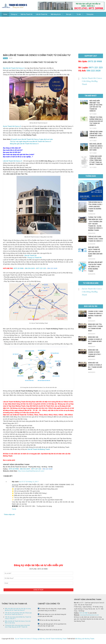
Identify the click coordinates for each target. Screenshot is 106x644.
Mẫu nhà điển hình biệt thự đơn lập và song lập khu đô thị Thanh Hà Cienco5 (18, 610)
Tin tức (5, 59)
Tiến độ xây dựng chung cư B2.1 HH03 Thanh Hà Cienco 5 (96, 239)
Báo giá (69, 15)
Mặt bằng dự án (56, 15)
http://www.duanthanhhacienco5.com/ (31, 472)
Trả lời (14, 510)
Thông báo (91, 15)
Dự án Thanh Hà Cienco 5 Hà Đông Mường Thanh (92, 82)
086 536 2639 (30, 269)
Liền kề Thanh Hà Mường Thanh (39, 450)
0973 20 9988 (19, 269)
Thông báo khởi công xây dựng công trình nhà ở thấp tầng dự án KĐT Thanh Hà (96, 161)
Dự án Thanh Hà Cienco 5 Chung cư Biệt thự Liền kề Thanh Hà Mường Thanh (41, 639)
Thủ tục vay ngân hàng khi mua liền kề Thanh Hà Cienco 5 (31, 142)
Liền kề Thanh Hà (42, 15)
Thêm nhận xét (9, 515)
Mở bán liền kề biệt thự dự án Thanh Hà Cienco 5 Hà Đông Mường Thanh (95, 267)
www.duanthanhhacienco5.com (89, 616)
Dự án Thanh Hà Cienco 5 (12, 127)
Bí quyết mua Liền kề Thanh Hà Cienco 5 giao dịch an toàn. (32, 140)
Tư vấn (79, 15)
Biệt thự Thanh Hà (27, 15)
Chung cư (14, 15)
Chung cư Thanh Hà (34, 258)
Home (5, 15)
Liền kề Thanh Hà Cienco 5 (13, 161)
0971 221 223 (41, 269)
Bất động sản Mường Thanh (85, 639)
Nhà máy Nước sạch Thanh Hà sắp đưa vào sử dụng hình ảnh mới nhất (95, 252)
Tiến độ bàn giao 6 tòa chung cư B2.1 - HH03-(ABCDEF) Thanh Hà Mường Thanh (95, 207)
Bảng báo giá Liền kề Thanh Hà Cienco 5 (24, 144)
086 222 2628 (94, 71)
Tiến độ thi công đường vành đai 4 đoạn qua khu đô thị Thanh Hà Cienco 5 (96, 122)
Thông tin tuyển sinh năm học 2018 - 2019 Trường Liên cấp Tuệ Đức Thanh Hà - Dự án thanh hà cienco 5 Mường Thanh (95, 224)
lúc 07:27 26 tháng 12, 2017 (29, 482)
